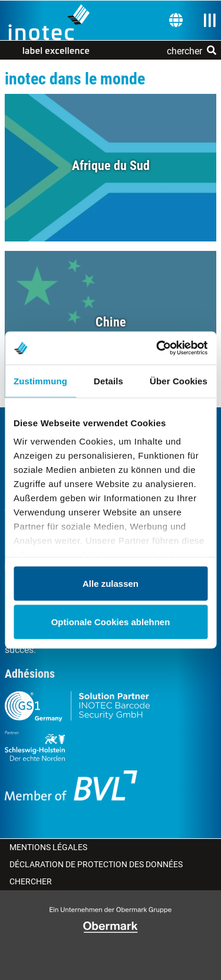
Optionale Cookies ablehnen (111, 622)
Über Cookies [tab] (179, 380)
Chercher (31, 881)
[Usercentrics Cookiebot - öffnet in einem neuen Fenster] (157, 348)
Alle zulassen (111, 583)
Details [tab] (108, 380)
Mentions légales (48, 847)
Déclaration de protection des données (96, 864)
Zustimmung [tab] (40, 380)
